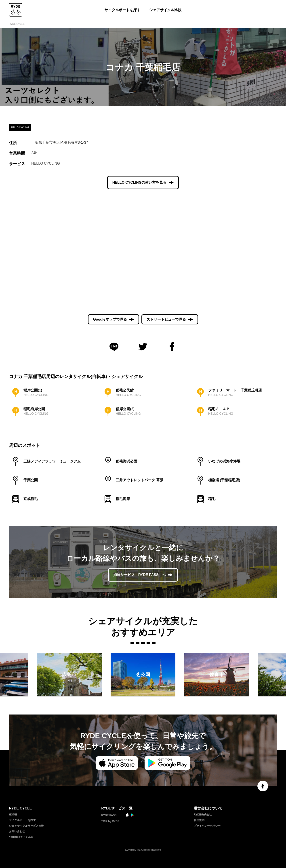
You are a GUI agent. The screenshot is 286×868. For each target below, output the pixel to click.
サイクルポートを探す (122, 10)
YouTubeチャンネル (21, 837)
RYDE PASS (109, 815)
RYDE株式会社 (203, 815)
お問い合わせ (17, 831)
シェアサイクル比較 (165, 10)
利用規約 (199, 820)
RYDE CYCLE (17, 24)
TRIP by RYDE (110, 821)
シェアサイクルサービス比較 (26, 826)
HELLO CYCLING (46, 163)
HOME (13, 815)
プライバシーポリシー (207, 826)
